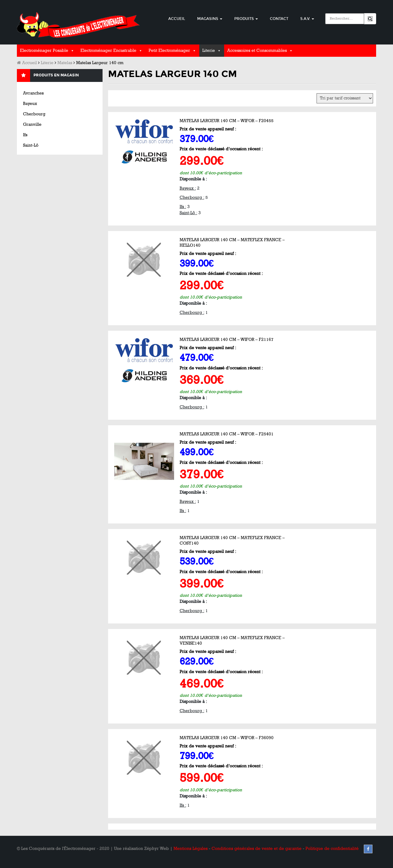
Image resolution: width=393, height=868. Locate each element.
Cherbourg (34, 114)
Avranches (33, 93)
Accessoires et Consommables (257, 50)
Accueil (177, 19)
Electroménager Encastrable (108, 50)
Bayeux (30, 104)
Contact (279, 19)
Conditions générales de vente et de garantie (257, 849)
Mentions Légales (191, 849)
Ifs (25, 135)
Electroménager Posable (44, 50)
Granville (32, 124)
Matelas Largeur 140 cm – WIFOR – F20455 (227, 121)
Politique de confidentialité (332, 849)
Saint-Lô (31, 145)
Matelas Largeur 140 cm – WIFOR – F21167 (227, 339)
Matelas (65, 63)
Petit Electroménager (169, 50)
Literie (209, 50)
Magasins (210, 19)
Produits (246, 19)
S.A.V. (307, 19)
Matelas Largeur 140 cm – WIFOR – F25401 (227, 434)
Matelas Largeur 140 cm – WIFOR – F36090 (227, 738)
